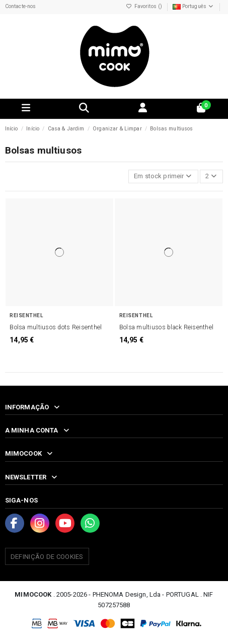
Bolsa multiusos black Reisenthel (166, 327)
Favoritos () (145, 6)
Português (194, 6)
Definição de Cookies (47, 557)
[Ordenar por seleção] (163, 176)
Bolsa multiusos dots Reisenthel (56, 327)
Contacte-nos (21, 6)
